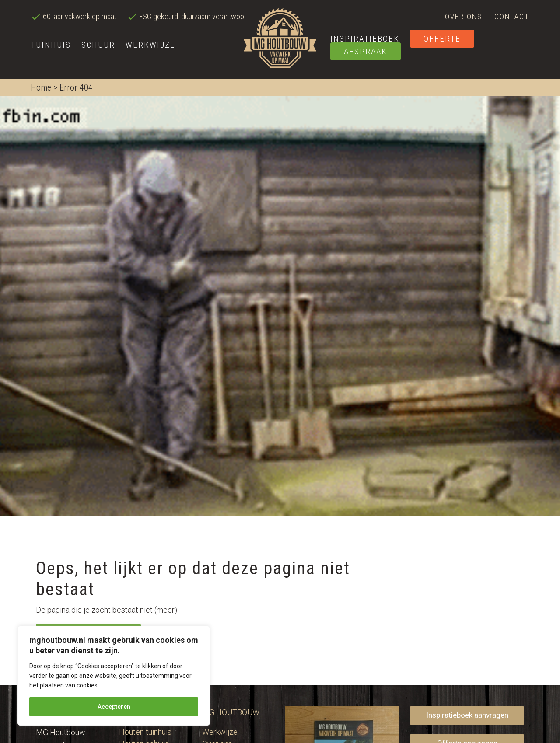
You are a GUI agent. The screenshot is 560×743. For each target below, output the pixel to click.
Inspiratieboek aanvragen (467, 715)
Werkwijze (150, 45)
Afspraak (366, 51)
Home (41, 87)
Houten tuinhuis (145, 732)
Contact (512, 17)
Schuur (98, 45)
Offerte (442, 39)
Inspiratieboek (365, 39)
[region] (114, 676)
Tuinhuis (51, 45)
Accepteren (114, 707)
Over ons (464, 17)
